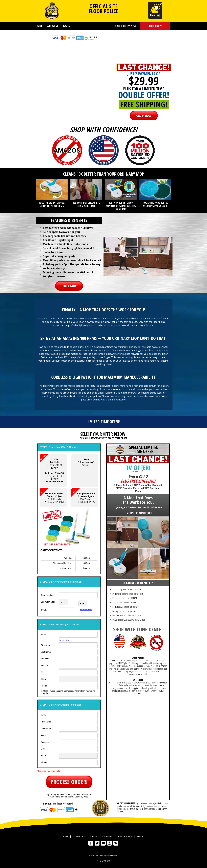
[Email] (78, 633)
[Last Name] (78, 651)
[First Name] (78, 644)
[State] (78, 678)
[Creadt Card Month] (68, 602)
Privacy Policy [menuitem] (125, 835)
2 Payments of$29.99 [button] (86, 462)
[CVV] (68, 609)
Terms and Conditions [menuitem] (101, 835)
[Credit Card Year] (88, 602)
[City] (78, 671)
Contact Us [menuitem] (52, 26)
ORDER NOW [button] (155, 26)
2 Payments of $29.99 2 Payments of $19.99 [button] (52, 469)
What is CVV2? (86, 608)
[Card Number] (78, 595)
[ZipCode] (78, 664)
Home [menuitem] (39, 26)
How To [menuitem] (66, 26)
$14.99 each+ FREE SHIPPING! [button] (52, 496)
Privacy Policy (65, 639)
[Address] (78, 657)
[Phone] (78, 684)
